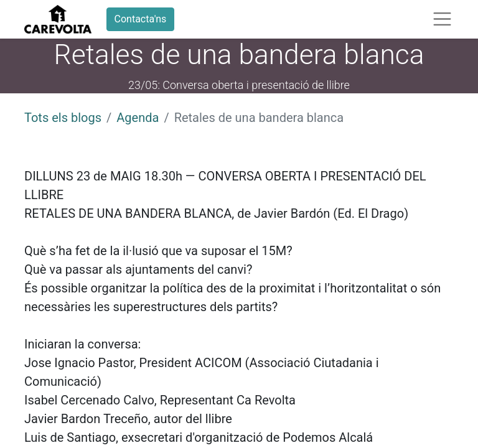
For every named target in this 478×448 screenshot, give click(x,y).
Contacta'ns (141, 19)
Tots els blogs (63, 118)
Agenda (138, 118)
